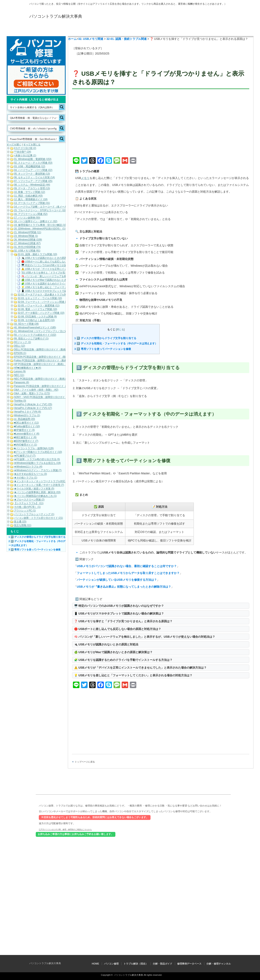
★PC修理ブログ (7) (25, 456)
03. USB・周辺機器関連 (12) (30, 167)
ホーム (72, 39)
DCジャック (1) (22, 342)
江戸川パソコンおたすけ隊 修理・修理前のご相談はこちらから (65, 829)
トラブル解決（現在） (113, 29)
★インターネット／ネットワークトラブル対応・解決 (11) (46, 481)
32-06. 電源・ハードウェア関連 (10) (37, 309)
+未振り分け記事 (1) (25, 156)
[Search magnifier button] (62, 107)
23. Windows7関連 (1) (26, 236)
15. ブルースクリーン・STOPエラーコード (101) (41, 211)
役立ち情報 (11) (23, 525)
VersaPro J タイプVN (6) (28, 412)
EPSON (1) (20, 353)
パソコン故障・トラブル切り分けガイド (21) (38, 518)
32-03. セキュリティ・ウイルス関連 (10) (40, 298)
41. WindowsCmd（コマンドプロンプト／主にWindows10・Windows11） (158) (58, 331)
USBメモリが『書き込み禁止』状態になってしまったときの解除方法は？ (124, 587)
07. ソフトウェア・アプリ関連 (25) (33, 181)
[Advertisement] (161, 124)
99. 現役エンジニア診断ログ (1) (31, 339)
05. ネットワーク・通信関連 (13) (32, 174)
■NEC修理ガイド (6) (25, 438)
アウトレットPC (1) (25, 511)
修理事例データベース (180, 29)
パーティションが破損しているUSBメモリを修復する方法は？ (117, 580)
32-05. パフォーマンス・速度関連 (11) (39, 306)
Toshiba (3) (20, 401)
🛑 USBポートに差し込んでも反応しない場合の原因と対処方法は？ (118, 629)
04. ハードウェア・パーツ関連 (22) (33, 170)
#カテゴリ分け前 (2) (25, 148)
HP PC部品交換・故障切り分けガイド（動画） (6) (41, 364)
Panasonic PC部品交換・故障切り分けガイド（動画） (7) (45, 386)
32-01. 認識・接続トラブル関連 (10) (37, 254)
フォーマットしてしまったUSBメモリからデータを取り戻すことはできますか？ (128, 573)
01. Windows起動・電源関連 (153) (33, 159)
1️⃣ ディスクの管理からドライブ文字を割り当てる (105, 338)
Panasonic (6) (22, 383)
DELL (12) (19, 346)
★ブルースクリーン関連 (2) (29, 500)
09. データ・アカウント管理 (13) (32, 189)
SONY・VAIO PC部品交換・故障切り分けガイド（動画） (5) (47, 397)
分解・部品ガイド (147, 29)
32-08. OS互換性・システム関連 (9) (37, 317)
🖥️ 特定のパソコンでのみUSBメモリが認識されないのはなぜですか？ (119, 606)
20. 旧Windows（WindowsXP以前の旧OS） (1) (40, 229)
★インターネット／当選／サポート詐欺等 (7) (39, 485)
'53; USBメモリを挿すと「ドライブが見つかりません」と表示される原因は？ (64, 273)
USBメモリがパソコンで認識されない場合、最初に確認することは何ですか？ (127, 566)
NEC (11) (19, 375)
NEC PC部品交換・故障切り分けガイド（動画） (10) (43, 379)
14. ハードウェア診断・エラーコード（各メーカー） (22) (45, 207)
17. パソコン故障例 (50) (27, 218)
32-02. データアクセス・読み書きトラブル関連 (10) (46, 295)
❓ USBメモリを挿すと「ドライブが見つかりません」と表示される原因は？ (123, 621)
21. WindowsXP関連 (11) (28, 232)
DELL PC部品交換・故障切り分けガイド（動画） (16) (43, 350)
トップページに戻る (85, 762)
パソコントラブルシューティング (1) (34, 514)
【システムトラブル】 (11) (29, 503)
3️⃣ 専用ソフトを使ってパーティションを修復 (103, 349)
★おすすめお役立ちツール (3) (30, 474)
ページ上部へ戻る (256, 774)
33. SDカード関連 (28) (26, 324)
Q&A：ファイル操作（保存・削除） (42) (36, 390)
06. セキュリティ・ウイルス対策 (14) (34, 178)
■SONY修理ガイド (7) (26, 441)
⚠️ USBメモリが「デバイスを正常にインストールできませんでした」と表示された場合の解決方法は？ (140, 668)
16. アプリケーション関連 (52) (31, 214)
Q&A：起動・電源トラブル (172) (32, 394)
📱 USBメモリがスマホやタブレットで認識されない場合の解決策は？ (119, 613)
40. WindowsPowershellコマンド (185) (35, 328)
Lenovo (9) (20, 372)
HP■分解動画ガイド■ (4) (28, 368)
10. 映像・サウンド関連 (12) (30, 192)
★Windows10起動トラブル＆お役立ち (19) (37, 463)
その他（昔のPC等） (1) (27, 507)
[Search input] (34, 107)
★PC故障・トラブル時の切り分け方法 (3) (37, 459)
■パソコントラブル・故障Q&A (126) (34, 449)
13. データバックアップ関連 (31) (32, 203)
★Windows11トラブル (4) (28, 467)
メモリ (85, 178)
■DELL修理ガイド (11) (26, 423)
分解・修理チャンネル (214, 29)
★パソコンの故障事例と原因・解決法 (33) (37, 492)
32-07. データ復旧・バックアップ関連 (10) (41, 313)
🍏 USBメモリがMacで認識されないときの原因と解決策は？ (113, 652)
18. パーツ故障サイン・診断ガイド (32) (36, 222)
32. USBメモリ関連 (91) (27, 251)
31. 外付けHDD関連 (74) (27, 247)
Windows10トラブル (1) (27, 416)
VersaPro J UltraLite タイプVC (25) (33, 405)
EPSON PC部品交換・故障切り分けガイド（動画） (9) (44, 357)
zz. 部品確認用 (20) (24, 419)
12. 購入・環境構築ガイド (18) (31, 200)
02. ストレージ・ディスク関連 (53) (33, 163)
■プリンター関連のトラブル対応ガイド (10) (38, 452)
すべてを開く (14, 145)
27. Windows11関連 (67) (27, 243)
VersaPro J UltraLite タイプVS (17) (33, 408)
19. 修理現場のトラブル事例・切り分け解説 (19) (41, 225)
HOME (46, 29)
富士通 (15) (20, 522)
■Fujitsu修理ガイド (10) (27, 427)
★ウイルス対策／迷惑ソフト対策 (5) (34, 489)
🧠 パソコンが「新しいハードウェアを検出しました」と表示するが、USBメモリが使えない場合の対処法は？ (145, 637)
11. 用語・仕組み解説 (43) (28, 196)
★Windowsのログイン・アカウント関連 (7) (38, 470)
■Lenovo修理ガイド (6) (27, 434)
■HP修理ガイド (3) (24, 430)
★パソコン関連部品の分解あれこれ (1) (35, 496)
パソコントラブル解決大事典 (56, 16)
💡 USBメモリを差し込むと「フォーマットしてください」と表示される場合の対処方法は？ (133, 675)
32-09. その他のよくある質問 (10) (36, 320)
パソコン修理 (80, 29)
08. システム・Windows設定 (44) (32, 185)
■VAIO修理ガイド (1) (25, 445)
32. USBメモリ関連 (91, 39)
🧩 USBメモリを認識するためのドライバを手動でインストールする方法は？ (123, 660)
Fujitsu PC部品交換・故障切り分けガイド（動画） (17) (44, 361)
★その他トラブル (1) (26, 478)
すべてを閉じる (32, 145)
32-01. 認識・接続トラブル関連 (127, 39)
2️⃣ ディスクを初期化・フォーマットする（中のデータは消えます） (116, 343)
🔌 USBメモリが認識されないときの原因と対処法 (106, 644)
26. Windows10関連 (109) (28, 240)
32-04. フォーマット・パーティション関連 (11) (43, 302)
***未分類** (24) (23, 152)
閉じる (120, 330)
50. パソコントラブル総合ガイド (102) (35, 335)
